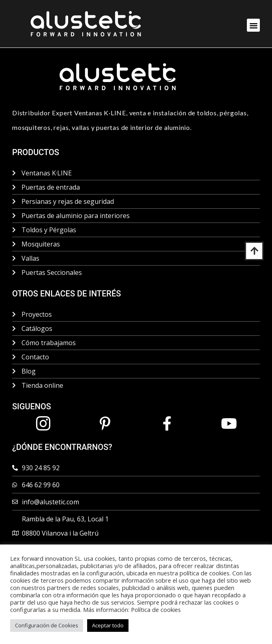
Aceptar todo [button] (108, 625)
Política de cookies (156, 609)
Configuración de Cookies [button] (47, 625)
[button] (253, 25)
